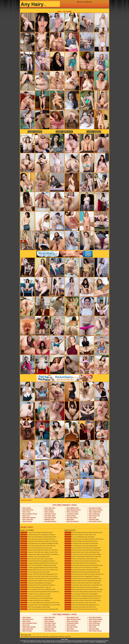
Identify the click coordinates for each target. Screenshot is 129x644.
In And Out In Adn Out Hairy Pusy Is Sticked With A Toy (83, 585)
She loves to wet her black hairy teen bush (35, 596)
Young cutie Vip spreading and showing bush (36, 583)
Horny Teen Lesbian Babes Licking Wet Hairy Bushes (38, 537)
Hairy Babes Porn (73, 508)
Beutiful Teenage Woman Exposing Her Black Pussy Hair (83, 532)
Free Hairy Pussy (50, 521)
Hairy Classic (71, 516)
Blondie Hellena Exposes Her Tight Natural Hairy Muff (83, 581)
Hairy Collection (94, 514)
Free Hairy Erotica (95, 508)
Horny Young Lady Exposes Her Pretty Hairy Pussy (38, 539)
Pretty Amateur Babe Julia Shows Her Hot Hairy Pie (38, 546)
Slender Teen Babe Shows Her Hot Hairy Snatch (81, 541)
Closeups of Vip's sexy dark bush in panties (35, 594)
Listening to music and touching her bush (35, 557)
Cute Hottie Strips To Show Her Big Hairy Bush (81, 546)
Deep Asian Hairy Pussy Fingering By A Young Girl (82, 576)
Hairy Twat (92, 517)
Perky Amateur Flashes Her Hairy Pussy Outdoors (81, 587)
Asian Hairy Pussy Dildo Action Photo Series (80, 607)
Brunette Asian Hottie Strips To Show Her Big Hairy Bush (84, 589)
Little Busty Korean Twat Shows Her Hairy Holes (81, 543)
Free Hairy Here (50, 516)
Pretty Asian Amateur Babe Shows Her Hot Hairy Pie (82, 598)
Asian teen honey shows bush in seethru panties (37, 559)
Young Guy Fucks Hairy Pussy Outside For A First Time (39, 541)
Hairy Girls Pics (28, 519)
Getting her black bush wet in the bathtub (35, 600)
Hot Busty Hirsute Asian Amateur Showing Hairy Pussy (83, 550)
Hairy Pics (68, 636)
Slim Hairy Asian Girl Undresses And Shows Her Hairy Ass (84, 539)
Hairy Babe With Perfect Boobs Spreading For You (82, 605)
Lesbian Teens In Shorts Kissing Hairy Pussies (36, 532)
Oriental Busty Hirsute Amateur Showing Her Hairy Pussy (84, 565)
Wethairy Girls (49, 519)
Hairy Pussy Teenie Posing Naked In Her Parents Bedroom (40, 578)
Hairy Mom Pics (64, 132)
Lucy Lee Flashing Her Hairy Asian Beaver (80, 537)
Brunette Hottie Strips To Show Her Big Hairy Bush (82, 552)
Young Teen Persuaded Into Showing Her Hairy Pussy (82, 570)
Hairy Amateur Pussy (30, 514)
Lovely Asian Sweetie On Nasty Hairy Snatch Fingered (83, 554)
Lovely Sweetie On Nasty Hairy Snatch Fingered (81, 594)
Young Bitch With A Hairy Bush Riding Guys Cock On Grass (40, 605)
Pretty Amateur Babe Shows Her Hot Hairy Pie (81, 563)
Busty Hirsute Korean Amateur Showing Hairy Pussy (82, 561)
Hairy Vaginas (49, 512)
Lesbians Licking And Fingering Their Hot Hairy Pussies (39, 563)
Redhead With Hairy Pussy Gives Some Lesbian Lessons (39, 570)
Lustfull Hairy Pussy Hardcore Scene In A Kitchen (37, 581)
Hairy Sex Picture (73, 521)
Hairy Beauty (49, 510)
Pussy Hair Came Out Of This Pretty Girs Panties (81, 568)
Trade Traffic (64, 639)
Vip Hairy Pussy (72, 517)
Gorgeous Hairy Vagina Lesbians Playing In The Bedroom (39, 554)
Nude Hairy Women (29, 517)
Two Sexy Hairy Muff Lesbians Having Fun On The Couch (40, 603)
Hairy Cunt (26, 516)
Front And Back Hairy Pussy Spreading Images (37, 598)
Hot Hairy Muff (94, 519)
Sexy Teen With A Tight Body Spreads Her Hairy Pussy (83, 596)
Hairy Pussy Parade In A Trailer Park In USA (80, 535)
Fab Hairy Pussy (50, 514)
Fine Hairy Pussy (50, 517)
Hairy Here (39, 636)
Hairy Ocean (35, 132)
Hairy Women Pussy (74, 510)
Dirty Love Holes (72, 512)
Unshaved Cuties (73, 514)
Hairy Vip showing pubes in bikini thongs (35, 607)
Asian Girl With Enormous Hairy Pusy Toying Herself (82, 548)
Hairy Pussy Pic (94, 516)
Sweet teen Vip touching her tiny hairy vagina (36, 548)
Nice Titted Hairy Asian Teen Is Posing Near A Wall (38, 589)
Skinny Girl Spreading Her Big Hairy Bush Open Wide (83, 557)
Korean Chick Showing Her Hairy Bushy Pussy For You (83, 592)
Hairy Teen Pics (50, 508)
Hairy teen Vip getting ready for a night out (35, 587)
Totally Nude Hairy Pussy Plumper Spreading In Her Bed (39, 543)
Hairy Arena (94, 132)
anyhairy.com (102, 642)
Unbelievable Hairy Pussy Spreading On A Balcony (38, 535)
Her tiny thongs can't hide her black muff (35, 572)
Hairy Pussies (27, 521)
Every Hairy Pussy (95, 521)
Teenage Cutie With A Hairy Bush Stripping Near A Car (39, 574)
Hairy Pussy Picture (96, 510)
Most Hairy (70, 519)
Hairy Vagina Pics (95, 512)
